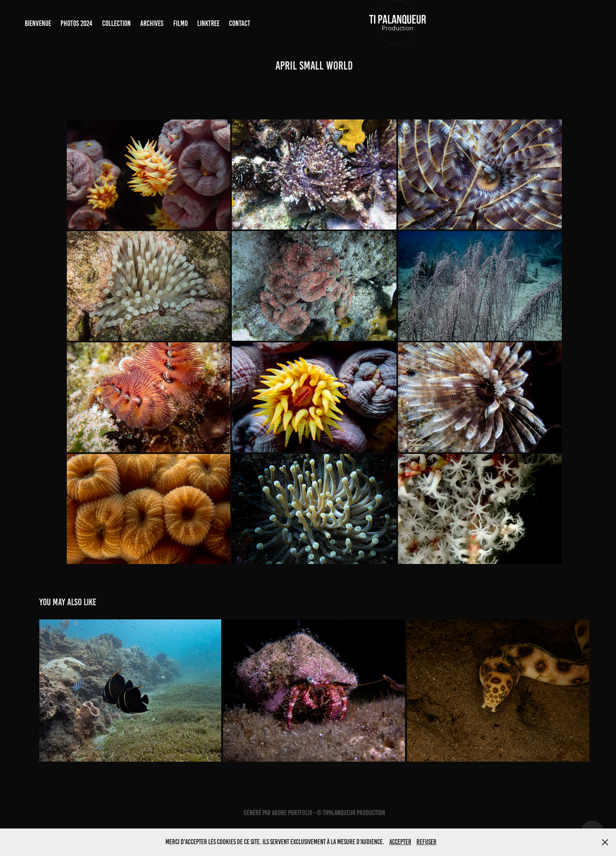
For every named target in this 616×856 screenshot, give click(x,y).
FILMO (181, 23)
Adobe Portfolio (292, 813)
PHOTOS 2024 (76, 23)
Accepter (400, 842)
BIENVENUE (38, 23)
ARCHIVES (152, 23)
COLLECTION (116, 23)
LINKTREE (208, 23)
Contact (240, 23)
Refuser (426, 842)
